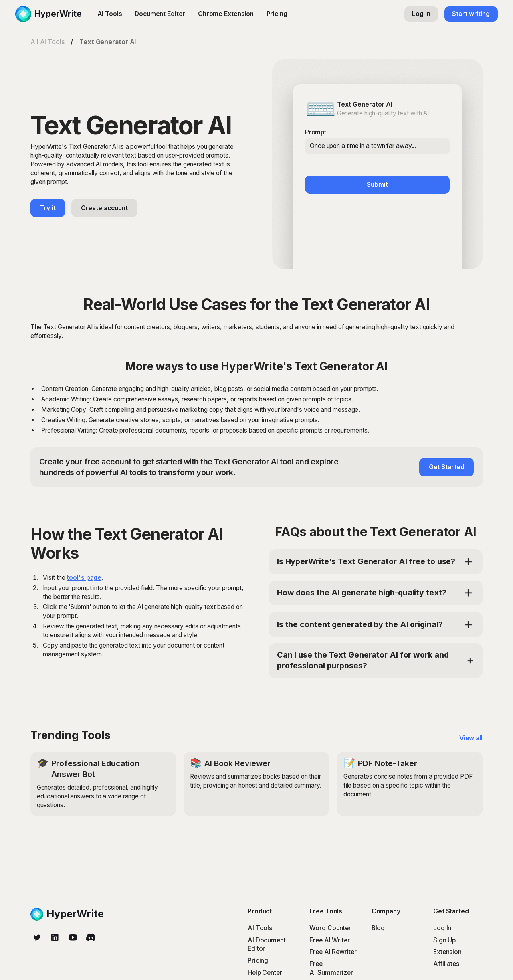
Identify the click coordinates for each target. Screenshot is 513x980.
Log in (421, 14)
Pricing (277, 14)
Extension (447, 952)
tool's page (84, 578)
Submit (377, 185)
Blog (378, 928)
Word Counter (330, 928)
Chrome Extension (226, 14)
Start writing (471, 14)
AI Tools (110, 14)
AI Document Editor (267, 945)
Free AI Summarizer (331, 968)
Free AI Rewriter (333, 952)
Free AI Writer (330, 940)
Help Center (265, 973)
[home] (48, 14)
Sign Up (444, 940)
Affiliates (446, 964)
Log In (442, 928)
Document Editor (160, 14)
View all (471, 738)
